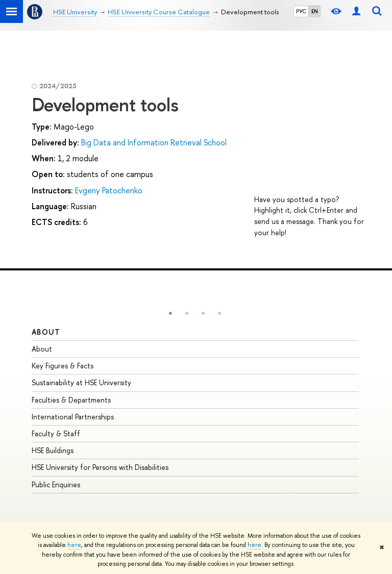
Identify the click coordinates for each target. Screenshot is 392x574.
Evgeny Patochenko (109, 190)
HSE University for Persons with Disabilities (100, 467)
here (74, 545)
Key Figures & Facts (63, 366)
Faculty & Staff (56, 433)
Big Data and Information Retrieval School (154, 142)
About (46, 332)
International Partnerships (73, 417)
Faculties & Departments (71, 400)
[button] (170, 313)
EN (315, 11)
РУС (301, 11)
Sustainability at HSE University (81, 382)
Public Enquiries (56, 484)
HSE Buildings (53, 450)
